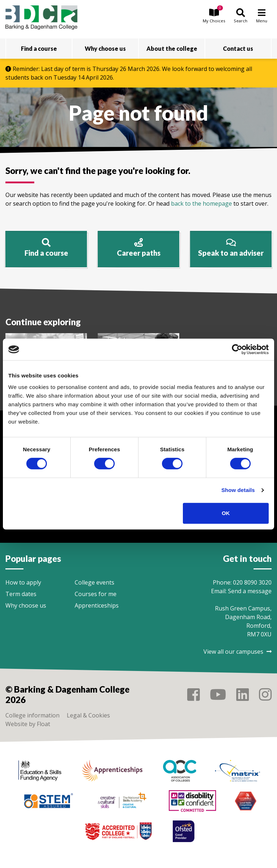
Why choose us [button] (105, 48)
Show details (238, 490)
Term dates (21, 594)
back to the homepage (201, 203)
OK (226, 513)
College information (32, 715)
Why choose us (26, 605)
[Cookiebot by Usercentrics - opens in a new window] (237, 349)
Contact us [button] (238, 48)
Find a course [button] (39, 48)
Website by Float (28, 724)
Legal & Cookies (88, 715)
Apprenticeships (97, 605)
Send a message (250, 591)
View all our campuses (238, 652)
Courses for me (96, 594)
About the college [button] (172, 48)
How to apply (23, 582)
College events (94, 582)
